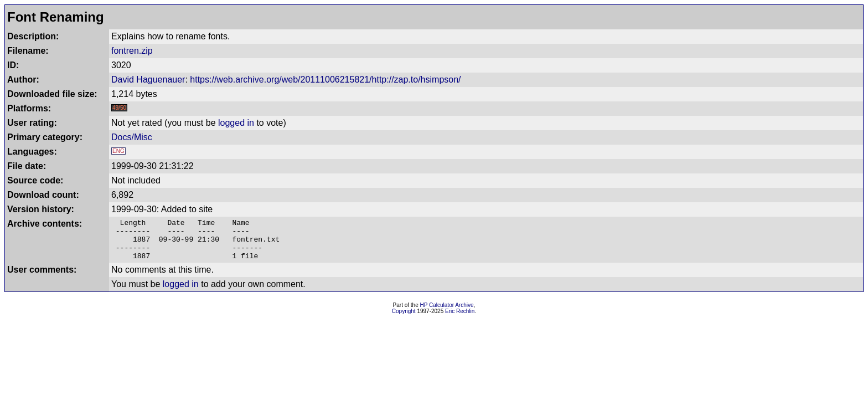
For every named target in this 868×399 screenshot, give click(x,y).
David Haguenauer (148, 80)
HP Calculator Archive (447, 313)
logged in (236, 123)
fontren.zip (132, 51)
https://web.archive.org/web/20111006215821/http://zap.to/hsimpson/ (325, 80)
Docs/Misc (132, 137)
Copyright (404, 319)
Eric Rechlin (460, 319)
